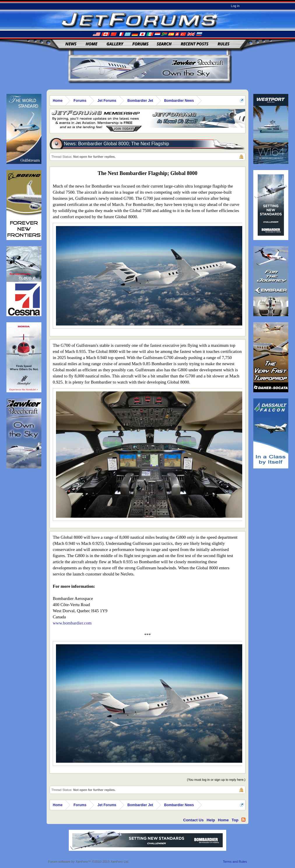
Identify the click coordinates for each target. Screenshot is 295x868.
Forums (141, 44)
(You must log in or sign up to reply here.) (216, 780)
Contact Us (193, 820)
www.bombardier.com (72, 623)
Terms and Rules (235, 862)
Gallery (115, 44)
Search (164, 44)
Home (92, 44)
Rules (224, 44)
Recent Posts (195, 44)
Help (211, 820)
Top (235, 820)
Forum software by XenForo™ (89, 862)
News (71, 44)
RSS (243, 820)
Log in (235, 6)
